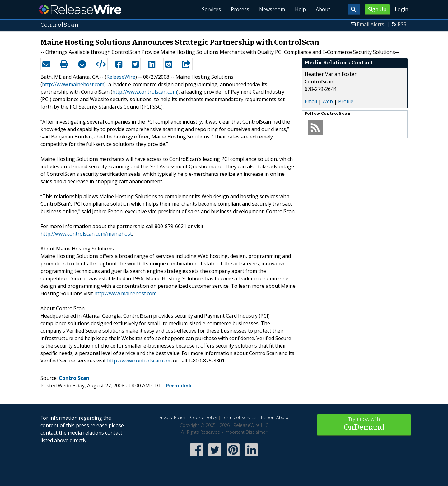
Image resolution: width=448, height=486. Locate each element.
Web (328, 101)
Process (240, 9)
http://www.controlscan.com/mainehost (86, 234)
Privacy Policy (172, 417)
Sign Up (377, 9)
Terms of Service (239, 417)
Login (401, 9)
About (323, 9)
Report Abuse (275, 417)
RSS (402, 24)
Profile (346, 101)
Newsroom (272, 9)
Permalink (179, 386)
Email (311, 101)
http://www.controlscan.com (145, 92)
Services (211, 9)
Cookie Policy (204, 417)
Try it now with (364, 424)
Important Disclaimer (246, 432)
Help (300, 9)
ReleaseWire (80, 9)
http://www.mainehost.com (73, 84)
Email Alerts (371, 24)
